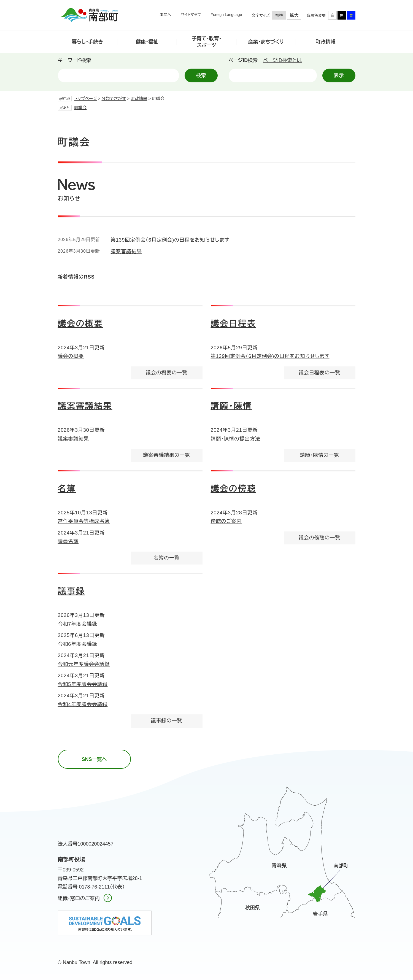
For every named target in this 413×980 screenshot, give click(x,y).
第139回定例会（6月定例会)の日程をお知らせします (170, 240)
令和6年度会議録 (78, 644)
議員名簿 (68, 541)
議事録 (71, 591)
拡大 (294, 15)
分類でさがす (114, 98)
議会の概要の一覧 (167, 373)
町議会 (81, 108)
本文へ (165, 15)
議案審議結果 (126, 252)
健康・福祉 (147, 42)
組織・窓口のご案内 (79, 898)
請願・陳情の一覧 (319, 455)
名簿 (67, 489)
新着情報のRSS (76, 277)
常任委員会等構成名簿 (84, 521)
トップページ (86, 98)
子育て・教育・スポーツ (207, 42)
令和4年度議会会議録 (83, 704)
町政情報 (326, 42)
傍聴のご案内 (226, 521)
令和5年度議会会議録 (83, 684)
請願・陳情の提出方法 (236, 439)
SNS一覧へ (94, 759)
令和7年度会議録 (78, 624)
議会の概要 (81, 324)
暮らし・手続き (88, 42)
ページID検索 (243, 60)
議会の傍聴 (234, 489)
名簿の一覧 (167, 558)
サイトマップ (191, 15)
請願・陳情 (231, 406)
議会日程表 (234, 324)
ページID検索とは (282, 60)
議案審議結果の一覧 (166, 455)
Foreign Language (226, 15)
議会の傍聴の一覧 (319, 538)
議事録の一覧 (167, 721)
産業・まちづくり (266, 42)
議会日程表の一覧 (319, 373)
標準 (279, 15)
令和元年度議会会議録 (84, 664)
